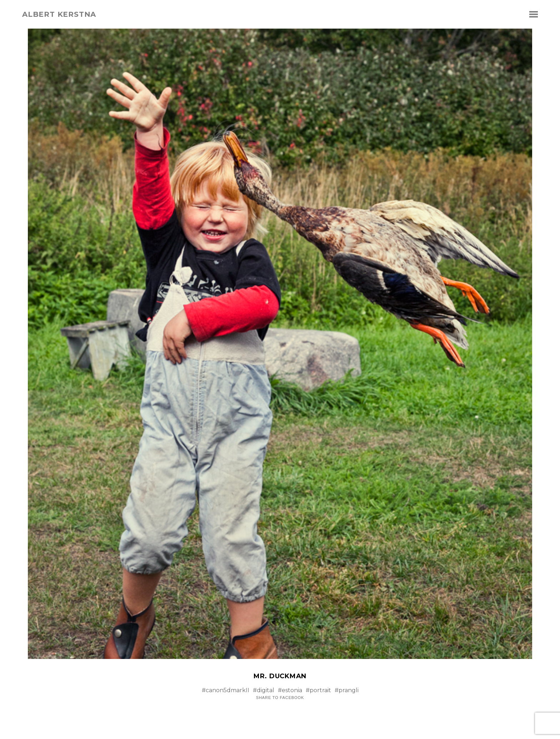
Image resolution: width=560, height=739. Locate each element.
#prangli (347, 690)
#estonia (290, 690)
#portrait (318, 690)
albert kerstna (59, 14)
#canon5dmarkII (226, 690)
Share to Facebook (280, 698)
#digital (264, 690)
